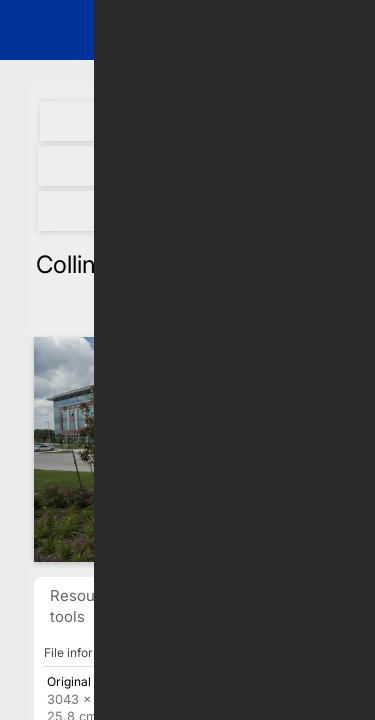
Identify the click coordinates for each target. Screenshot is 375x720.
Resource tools (84, 606)
